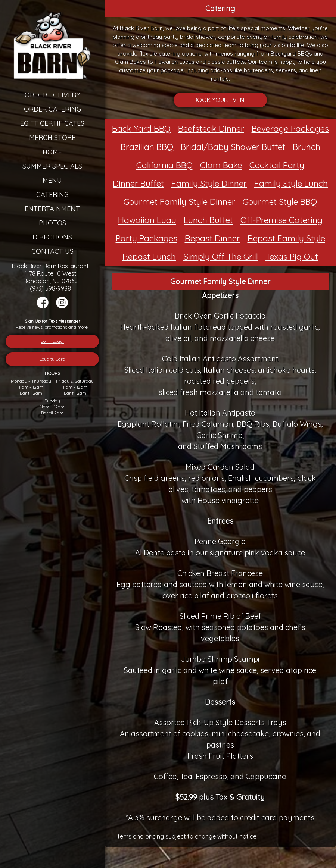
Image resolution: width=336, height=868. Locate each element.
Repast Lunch (149, 256)
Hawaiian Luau (147, 220)
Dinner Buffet (138, 183)
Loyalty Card (52, 359)
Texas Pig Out (292, 256)
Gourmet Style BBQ (280, 202)
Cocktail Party (277, 165)
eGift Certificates (52, 123)
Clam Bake (221, 165)
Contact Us (52, 251)
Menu (52, 180)
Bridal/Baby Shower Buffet (233, 147)
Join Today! (52, 341)
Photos (52, 223)
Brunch (307, 147)
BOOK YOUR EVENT (220, 100)
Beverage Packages (290, 129)
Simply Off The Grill (221, 256)
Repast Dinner (212, 238)
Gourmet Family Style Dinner (179, 202)
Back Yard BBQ (141, 129)
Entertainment (52, 209)
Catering (52, 195)
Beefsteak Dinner (211, 129)
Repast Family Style (286, 238)
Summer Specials (52, 166)
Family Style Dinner (209, 183)
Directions (52, 237)
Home (52, 152)
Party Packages (147, 238)
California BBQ (164, 165)
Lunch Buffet (208, 220)
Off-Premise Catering (281, 220)
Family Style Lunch (291, 183)
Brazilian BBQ (147, 147)
